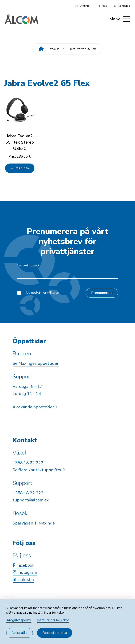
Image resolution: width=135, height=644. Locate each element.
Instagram (25, 572)
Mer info (20, 168)
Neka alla (20, 633)
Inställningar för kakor (53, 620)
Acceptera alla (55, 633)
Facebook (24, 565)
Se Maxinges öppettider (36, 363)
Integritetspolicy (19, 620)
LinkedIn (23, 580)
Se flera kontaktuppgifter (39, 470)
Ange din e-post (28, 266)
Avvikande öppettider (35, 407)
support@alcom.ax (31, 500)
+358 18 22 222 (28, 463)
